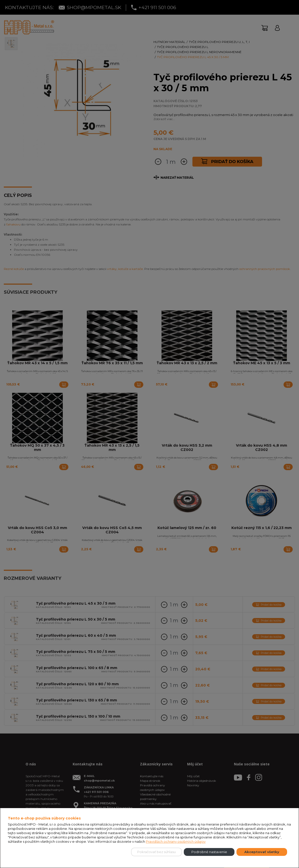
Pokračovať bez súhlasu (156, 852)
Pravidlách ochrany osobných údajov (176, 841)
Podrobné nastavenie (209, 852)
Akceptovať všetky (262, 852)
